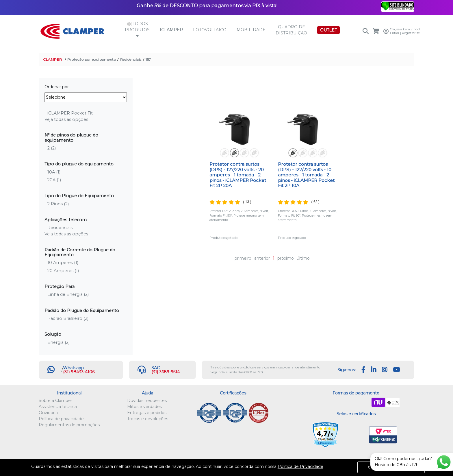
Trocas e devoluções (148, 419)
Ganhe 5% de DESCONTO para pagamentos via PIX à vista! (207, 5)
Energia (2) (59, 342)
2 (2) (52, 148)
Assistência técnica (58, 407)
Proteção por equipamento (92, 59)
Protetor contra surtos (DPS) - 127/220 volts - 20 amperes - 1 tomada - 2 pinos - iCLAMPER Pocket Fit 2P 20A (238, 175)
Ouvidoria (48, 413)
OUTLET (328, 30)
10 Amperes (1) (63, 263)
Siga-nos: (347, 370)
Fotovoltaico (210, 30)
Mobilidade (251, 30)
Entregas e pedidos (147, 413)
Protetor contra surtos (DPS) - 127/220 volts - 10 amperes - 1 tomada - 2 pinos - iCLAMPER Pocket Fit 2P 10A (306, 175)
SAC (156, 368)
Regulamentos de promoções (69, 425)
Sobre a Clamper (55, 401)
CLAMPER (53, 59)
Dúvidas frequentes (147, 401)
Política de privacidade (61, 419)
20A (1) (54, 180)
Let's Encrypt (355, 435)
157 (148, 59)
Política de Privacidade (300, 466)
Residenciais (131, 59)
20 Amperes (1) (63, 271)
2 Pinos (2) (58, 204)
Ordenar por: (57, 87)
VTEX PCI (383, 435)
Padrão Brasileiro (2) (68, 318)
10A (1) (54, 172)
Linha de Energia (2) (68, 294)
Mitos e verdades (144, 407)
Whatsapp (73, 368)
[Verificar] (398, 6)
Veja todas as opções (66, 119)
